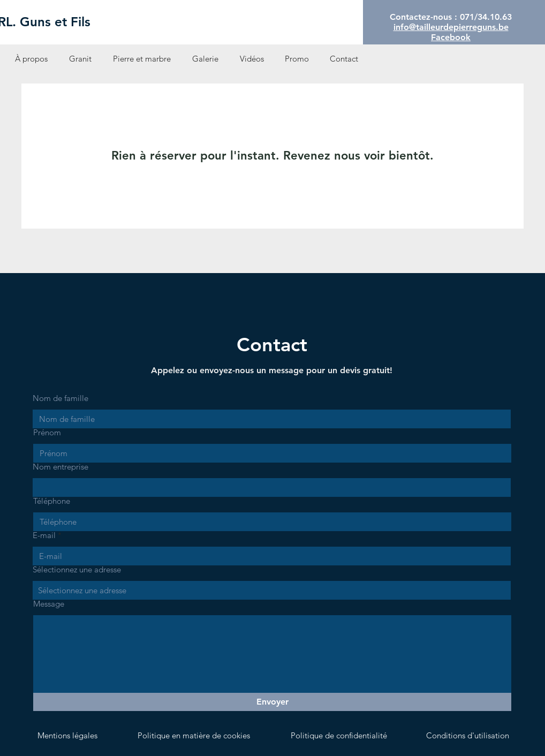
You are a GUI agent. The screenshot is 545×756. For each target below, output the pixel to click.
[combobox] (272, 590)
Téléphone (52, 501)
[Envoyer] (272, 702)
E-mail (44, 535)
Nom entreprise (60, 467)
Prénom (47, 432)
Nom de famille (60, 398)
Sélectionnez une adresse (77, 569)
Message (49, 604)
